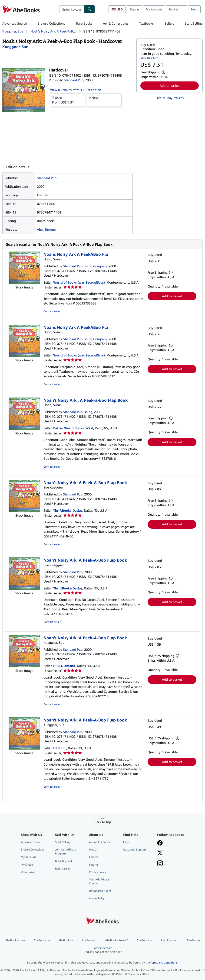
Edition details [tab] (18, 167)
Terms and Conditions (164, 962)
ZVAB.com (193, 940)
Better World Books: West (73, 428)
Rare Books (84, 23)
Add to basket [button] (170, 86)
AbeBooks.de (42, 940)
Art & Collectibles (116, 23)
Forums (94, 865)
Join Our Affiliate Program (66, 851)
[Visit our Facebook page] (160, 843)
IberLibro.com (170, 940)
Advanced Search (15, 23)
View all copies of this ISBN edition (76, 90)
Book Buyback (64, 861)
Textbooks (146, 23)
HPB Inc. (60, 748)
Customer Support (135, 849)
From (67, 100)
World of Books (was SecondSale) (79, 282)
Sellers (169, 23)
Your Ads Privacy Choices (99, 881)
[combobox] (72, 9)
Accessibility (97, 898)
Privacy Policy (98, 872)
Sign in (134, 9)
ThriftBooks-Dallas (68, 510)
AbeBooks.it (89, 940)
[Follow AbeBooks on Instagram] (160, 864)
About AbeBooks (99, 842)
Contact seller (52, 311)
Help (194, 9)
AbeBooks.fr (66, 940)
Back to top (103, 822)
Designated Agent (100, 891)
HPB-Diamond (64, 666)
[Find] (89, 9)
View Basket (28, 872)
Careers (93, 857)
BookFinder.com (102, 950)
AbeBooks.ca (145, 940)
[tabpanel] (68, 204)
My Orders (27, 865)
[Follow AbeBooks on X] (160, 853)
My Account (154, 9)
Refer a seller (63, 868)
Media (93, 849)
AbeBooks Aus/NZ (117, 940)
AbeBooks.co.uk (15, 940)
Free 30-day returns (170, 98)
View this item (149, 58)
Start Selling (194, 23)
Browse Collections (51, 23)
